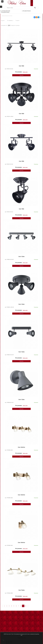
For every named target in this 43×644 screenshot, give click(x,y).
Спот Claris (21, 256)
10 (26, 606)
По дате (3, 21)
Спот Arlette (21, 447)
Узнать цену (25, 72)
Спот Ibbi (21, 66)
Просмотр (21, 75)
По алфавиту (10, 21)
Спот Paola (21, 590)
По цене (18, 21)
